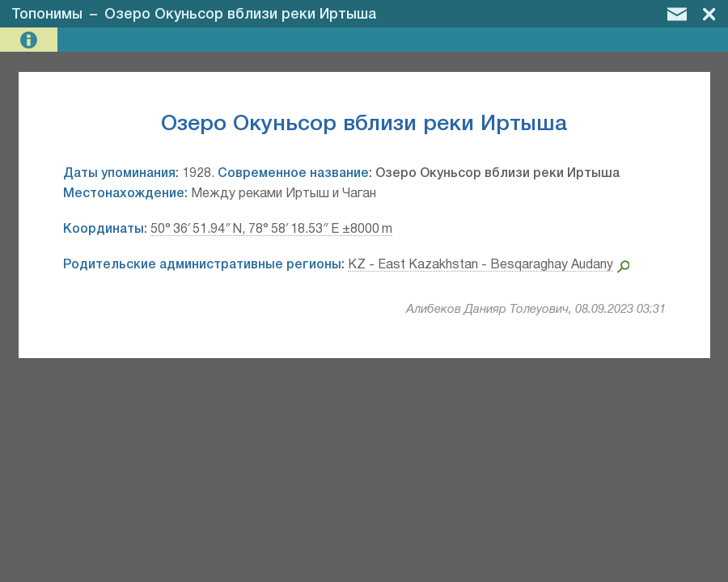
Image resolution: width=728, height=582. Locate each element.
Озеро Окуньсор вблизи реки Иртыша (241, 15)
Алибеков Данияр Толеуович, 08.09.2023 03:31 (536, 310)
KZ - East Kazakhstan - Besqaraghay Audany (480, 265)
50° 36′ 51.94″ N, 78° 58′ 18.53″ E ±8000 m (271, 230)
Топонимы (47, 15)
